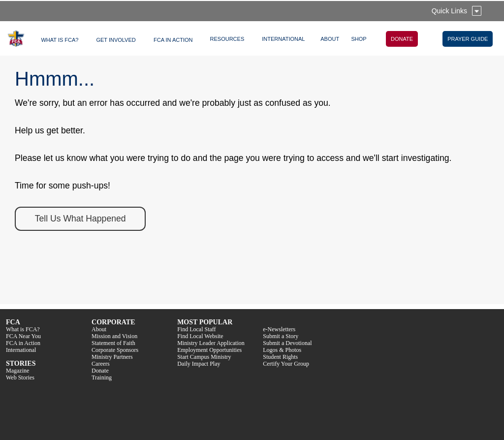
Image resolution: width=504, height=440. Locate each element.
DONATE (402, 39)
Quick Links (449, 11)
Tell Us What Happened (80, 219)
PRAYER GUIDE (468, 39)
